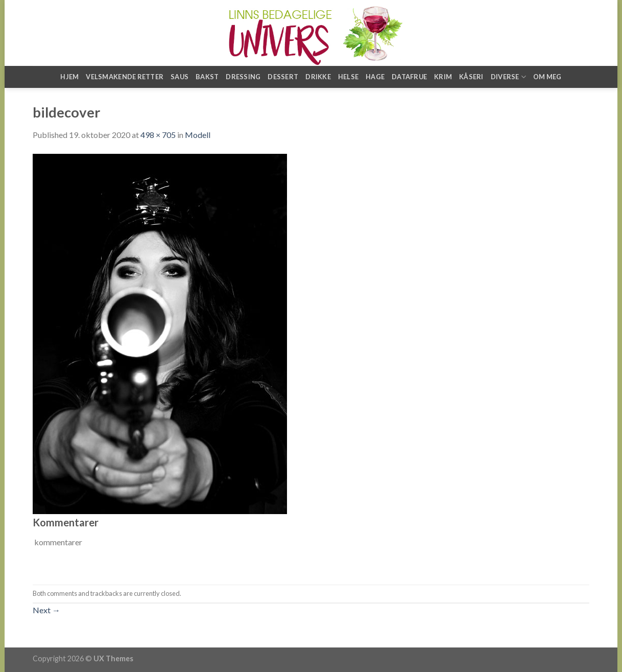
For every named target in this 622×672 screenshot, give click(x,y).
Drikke (318, 77)
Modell (198, 135)
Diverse (508, 77)
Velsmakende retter (125, 77)
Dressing (243, 77)
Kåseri (471, 77)
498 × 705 (158, 135)
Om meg (547, 77)
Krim (443, 77)
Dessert (283, 77)
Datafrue (409, 77)
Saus (180, 77)
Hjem (69, 77)
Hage (375, 77)
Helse (348, 77)
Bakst (207, 77)
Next (46, 610)
